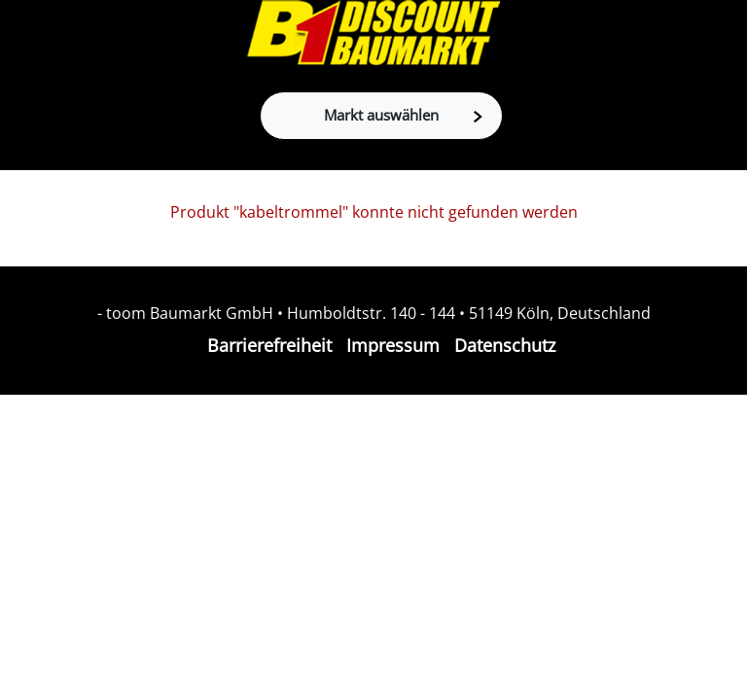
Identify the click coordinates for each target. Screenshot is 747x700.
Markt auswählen (403, 115)
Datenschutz (505, 345)
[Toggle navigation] (25, 34)
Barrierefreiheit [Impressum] (269, 345)
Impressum (393, 345)
